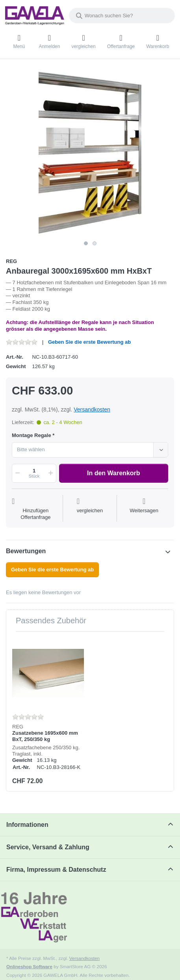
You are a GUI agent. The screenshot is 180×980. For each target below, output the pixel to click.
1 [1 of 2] (86, 243)
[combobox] (122, 16)
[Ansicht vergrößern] (90, 153)
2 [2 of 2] (95, 243)
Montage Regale (32, 435)
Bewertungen (26, 551)
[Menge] (34, 473)
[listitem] (90, 153)
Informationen (27, 825)
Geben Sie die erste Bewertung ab (89, 342)
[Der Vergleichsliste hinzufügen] (90, 509)
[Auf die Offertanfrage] (36, 509)
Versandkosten (92, 409)
